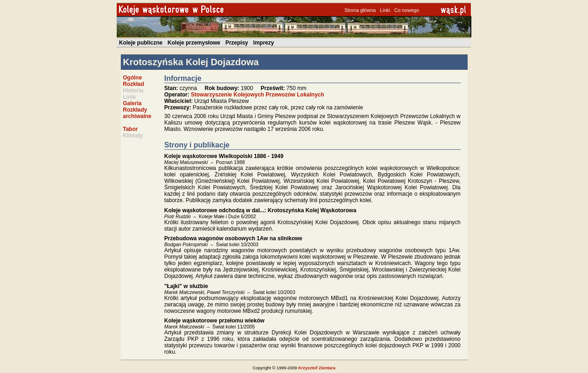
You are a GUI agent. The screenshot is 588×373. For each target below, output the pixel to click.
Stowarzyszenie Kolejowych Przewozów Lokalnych (258, 95)
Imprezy (263, 43)
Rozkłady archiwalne (137, 113)
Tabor (130, 129)
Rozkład (134, 84)
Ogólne (133, 78)
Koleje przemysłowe (194, 43)
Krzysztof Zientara (317, 368)
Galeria (133, 103)
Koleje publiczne (141, 43)
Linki (385, 10)
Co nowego (407, 10)
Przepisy (237, 43)
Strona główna (360, 10)
